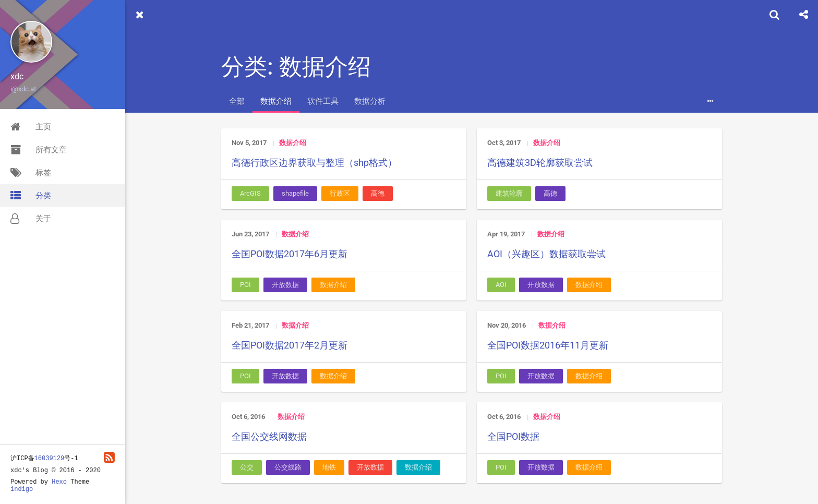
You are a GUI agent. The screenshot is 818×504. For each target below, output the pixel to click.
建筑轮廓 (509, 193)
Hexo (59, 482)
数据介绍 (276, 101)
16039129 (50, 459)
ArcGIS (250, 193)
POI (245, 285)
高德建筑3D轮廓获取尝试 (540, 163)
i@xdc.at (23, 89)
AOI (501, 285)
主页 (31, 127)
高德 (378, 193)
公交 (247, 467)
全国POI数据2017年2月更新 (290, 345)
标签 (31, 173)
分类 (31, 196)
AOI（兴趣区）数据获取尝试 (546, 254)
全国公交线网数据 (269, 436)
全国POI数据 (513, 436)
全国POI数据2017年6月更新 (290, 254)
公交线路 (288, 467)
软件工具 (323, 101)
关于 (31, 219)
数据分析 (370, 101)
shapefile (295, 193)
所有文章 (39, 150)
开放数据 (285, 285)
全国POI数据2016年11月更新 (548, 345)
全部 (237, 101)
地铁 (329, 467)
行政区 (340, 193)
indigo (22, 489)
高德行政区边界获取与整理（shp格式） (314, 163)
